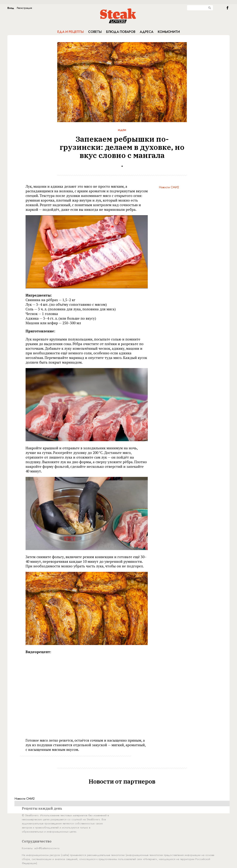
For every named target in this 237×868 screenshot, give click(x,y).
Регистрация (24, 8)
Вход (11, 8)
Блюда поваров (121, 32)
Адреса (147, 32)
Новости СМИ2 (169, 187)
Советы (95, 32)
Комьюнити (169, 32)
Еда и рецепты (71, 32)
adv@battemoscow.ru (47, 848)
